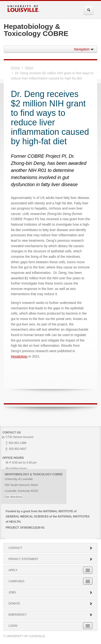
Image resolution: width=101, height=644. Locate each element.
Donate (50, 604)
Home (15, 68)
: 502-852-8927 (16, 449)
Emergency (50, 615)
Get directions (13, 497)
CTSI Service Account (20, 437)
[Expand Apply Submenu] (88, 570)
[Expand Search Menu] (89, 10)
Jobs (50, 592)
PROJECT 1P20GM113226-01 (25, 528)
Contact (50, 548)
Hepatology (19, 356)
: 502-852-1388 (16, 443)
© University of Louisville (24, 636)
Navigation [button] (84, 49)
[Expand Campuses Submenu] (88, 581)
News (29, 68)
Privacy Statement (50, 559)
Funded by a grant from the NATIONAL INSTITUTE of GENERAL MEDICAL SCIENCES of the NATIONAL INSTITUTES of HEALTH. (48, 517)
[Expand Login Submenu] (88, 626)
